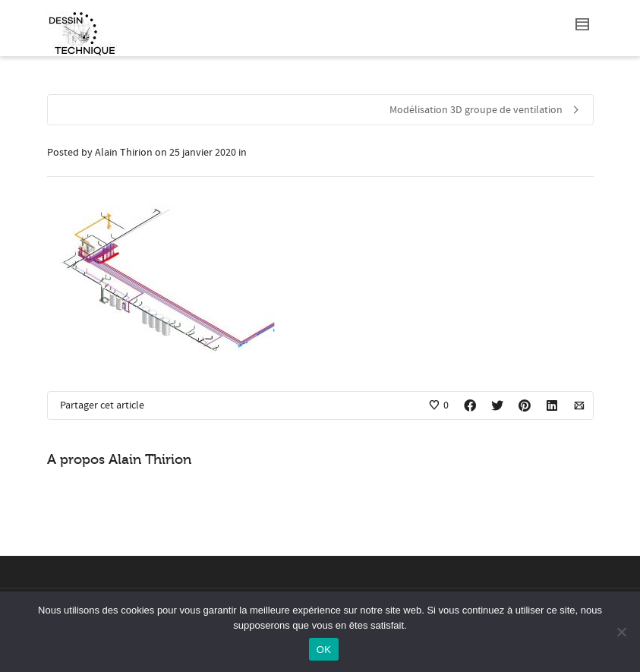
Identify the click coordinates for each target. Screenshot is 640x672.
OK (324, 650)
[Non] (621, 632)
